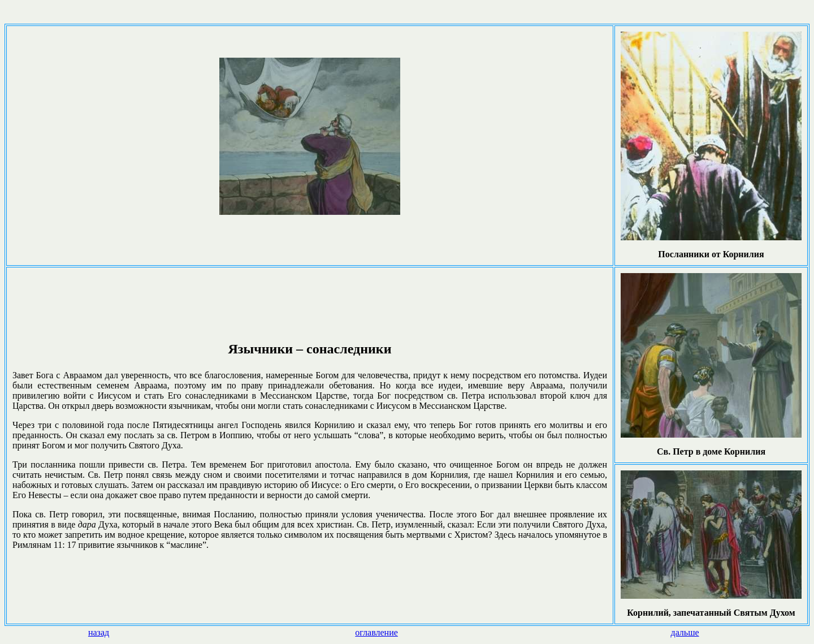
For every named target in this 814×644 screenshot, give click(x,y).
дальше (685, 632)
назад (99, 632)
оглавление (376, 632)
